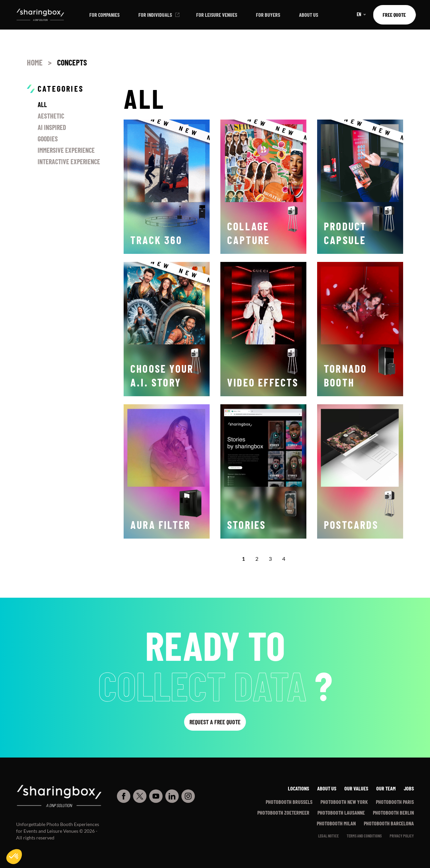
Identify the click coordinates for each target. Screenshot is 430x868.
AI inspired (52, 127)
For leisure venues (217, 15)
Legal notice (328, 836)
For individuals (155, 15)
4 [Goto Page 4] (284, 559)
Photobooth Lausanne (341, 812)
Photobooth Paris (395, 802)
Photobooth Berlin (393, 812)
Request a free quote (215, 722)
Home (35, 62)
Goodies (48, 139)
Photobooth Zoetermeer (283, 812)
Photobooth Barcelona (389, 823)
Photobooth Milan (336, 823)
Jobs (409, 788)
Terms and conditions (364, 836)
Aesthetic (51, 116)
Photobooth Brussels (289, 802)
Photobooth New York (344, 802)
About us (309, 15)
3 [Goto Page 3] (270, 559)
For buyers (268, 15)
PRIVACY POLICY (402, 836)
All (42, 104)
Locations (298, 788)
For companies (104, 15)
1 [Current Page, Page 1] (243, 559)
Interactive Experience (69, 162)
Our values (356, 788)
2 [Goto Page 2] (257, 559)
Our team (386, 788)
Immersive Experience (66, 150)
